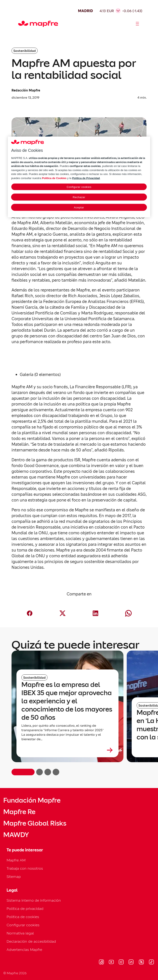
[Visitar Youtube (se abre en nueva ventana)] (111, 963)
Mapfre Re (19, 812)
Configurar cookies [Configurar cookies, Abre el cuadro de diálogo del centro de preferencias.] (79, 187)
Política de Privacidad (86, 178)
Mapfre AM (16, 860)
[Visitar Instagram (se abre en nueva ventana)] (121, 963)
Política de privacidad (25, 909)
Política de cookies (23, 917)
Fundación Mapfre (32, 800)
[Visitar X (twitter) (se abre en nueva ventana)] (141, 963)
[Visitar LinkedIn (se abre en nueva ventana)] (131, 963)
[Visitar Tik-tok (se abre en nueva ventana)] (151, 963)
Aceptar (79, 207)
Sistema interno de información (34, 900)
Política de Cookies (54, 178)
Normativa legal (20, 933)
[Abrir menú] (137, 24)
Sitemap (14, 877)
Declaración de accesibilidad (31, 941)
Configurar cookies (23, 925)
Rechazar (79, 197)
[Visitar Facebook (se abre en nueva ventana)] (101, 963)
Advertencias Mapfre (24, 950)
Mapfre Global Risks (35, 823)
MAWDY (16, 835)
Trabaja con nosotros (25, 868)
